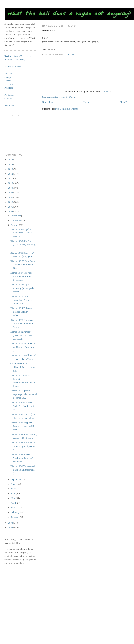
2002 (11, 527)
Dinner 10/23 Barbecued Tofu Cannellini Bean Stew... (22, 323)
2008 (11, 193)
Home (86, 102)
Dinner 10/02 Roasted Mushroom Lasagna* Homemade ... (22, 458)
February (15, 512)
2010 (11, 183)
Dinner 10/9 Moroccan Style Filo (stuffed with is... (23, 406)
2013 (11, 169)
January (15, 517)
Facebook (9, 74)
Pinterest (9, 88)
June (13, 493)
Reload (107, 92)
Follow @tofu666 (13, 66)
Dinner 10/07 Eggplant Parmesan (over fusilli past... (22, 426)
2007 (11, 197)
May (13, 498)
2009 (11, 188)
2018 (11, 160)
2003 (11, 523)
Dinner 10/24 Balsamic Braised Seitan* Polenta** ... (21, 312)
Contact (8, 98)
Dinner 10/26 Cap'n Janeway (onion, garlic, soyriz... (23, 288)
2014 (11, 164)
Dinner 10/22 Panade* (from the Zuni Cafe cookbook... (21, 335)
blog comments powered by (59, 97)
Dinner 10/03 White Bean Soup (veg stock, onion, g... (23, 446)
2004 (11, 211)
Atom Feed (10, 105)
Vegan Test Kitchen (23, 56)
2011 (11, 178)
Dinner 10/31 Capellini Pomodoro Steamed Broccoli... (21, 233)
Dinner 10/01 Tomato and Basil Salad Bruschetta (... (23, 470)
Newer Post (48, 102)
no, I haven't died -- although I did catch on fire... (23, 367)
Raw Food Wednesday (15, 59)
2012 (11, 174)
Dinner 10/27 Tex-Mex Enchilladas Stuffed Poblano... (21, 276)
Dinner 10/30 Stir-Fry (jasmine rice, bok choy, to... (23, 245)
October (15, 225)
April (14, 503)
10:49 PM (69, 54)
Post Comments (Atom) (67, 109)
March (14, 507)
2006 (11, 202)
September (16, 479)
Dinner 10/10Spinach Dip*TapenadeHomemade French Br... (24, 394)
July (13, 489)
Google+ (9, 77)
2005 (11, 207)
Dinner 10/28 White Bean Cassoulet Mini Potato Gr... (23, 264)
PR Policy (9, 95)
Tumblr (8, 81)
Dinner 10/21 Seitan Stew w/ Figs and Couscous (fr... (23, 347)
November (16, 220)
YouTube (9, 84)
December (16, 216)
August (15, 484)
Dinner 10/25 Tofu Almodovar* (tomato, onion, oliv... (22, 300)
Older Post (124, 102)
